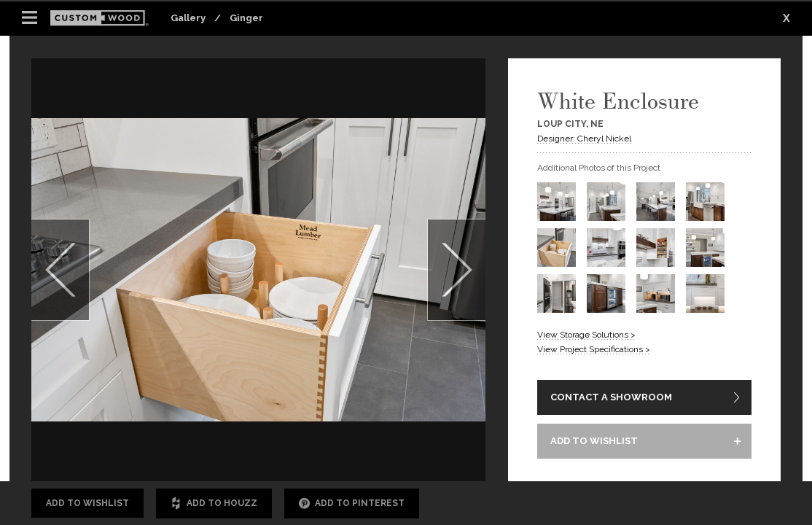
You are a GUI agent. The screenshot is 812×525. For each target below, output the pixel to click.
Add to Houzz (214, 503)
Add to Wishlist (87, 503)
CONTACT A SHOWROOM (611, 397)
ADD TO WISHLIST (594, 441)
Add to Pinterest (352, 503)
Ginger (246, 18)
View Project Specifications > (594, 349)
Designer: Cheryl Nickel (584, 139)
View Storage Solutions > (586, 335)
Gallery (188, 18)
